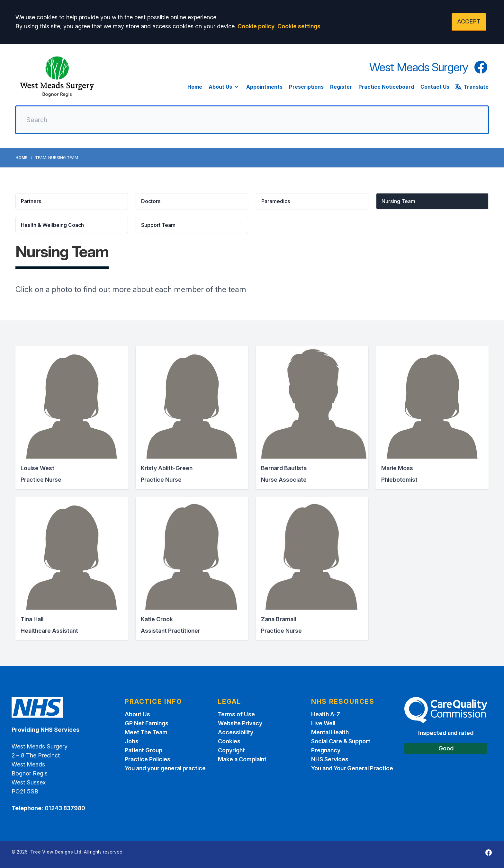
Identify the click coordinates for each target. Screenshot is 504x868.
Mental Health (330, 732)
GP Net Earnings (147, 723)
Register (341, 87)
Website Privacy (240, 723)
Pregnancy (326, 750)
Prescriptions (306, 87)
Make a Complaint (242, 759)
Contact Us (435, 87)
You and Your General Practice (352, 768)
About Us (224, 87)
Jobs (132, 741)
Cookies (229, 741)
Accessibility (236, 732)
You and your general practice (165, 768)
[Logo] (57, 77)
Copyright (231, 750)
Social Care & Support (341, 741)
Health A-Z (326, 714)
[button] (72, 201)
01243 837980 (65, 808)
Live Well (323, 723)
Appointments (264, 87)
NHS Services (330, 759)
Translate (472, 87)
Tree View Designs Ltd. (56, 852)
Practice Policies (148, 759)
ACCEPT (469, 21)
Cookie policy (256, 26)
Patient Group (144, 750)
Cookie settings (299, 26)
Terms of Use (236, 714)
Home (195, 87)
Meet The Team (146, 732)
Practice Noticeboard (386, 87)
